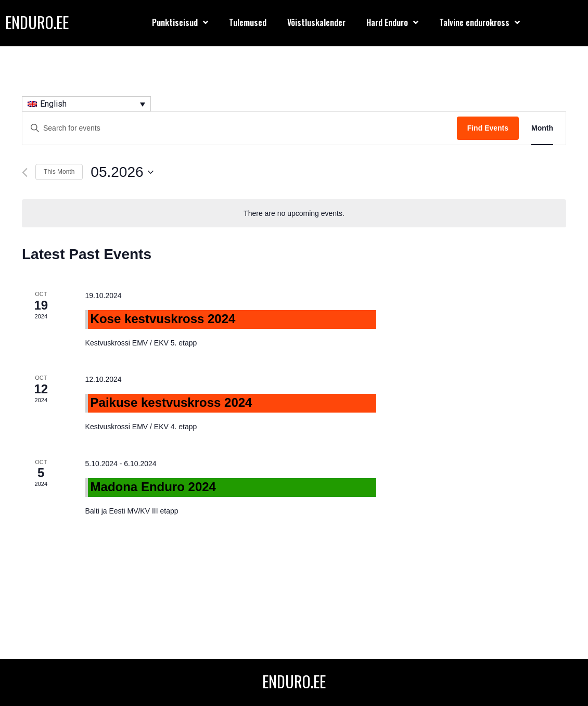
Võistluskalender (316, 22)
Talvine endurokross (480, 22)
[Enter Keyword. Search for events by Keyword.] (240, 128)
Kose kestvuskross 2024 (163, 319)
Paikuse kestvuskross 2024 (171, 402)
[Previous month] (25, 172)
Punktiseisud (180, 22)
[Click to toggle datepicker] (122, 172)
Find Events (488, 128)
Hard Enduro (392, 22)
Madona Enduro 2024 (153, 487)
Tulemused (248, 22)
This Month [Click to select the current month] (59, 172)
